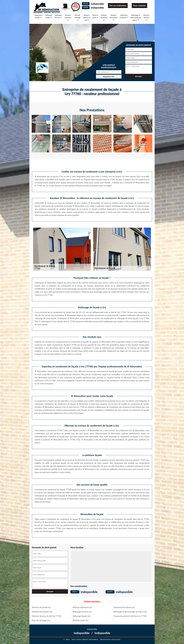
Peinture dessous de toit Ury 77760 (47, 616)
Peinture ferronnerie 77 (113, 18)
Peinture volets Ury (81, 620)
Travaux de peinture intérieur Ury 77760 (130, 616)
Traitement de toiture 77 (124, 16)
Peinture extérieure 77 (68, 18)
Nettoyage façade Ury (82, 616)
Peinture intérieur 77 (146, 18)
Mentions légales (110, 640)
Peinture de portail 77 (104, 18)
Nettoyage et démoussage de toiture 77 (136, 18)
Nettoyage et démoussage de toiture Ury (130, 612)
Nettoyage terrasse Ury (82, 612)
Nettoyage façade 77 (49, 16)
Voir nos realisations (118, 6)
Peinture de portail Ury (41, 607)
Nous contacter (139, 6)
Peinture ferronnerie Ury (42, 612)
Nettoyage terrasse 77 (58, 16)
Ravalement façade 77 (38, 16)
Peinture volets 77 (95, 16)
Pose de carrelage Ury (41, 620)
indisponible (97, 4)
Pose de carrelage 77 (77, 18)
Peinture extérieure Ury (82, 607)
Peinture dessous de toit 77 (87, 18)
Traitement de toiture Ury (124, 607)
